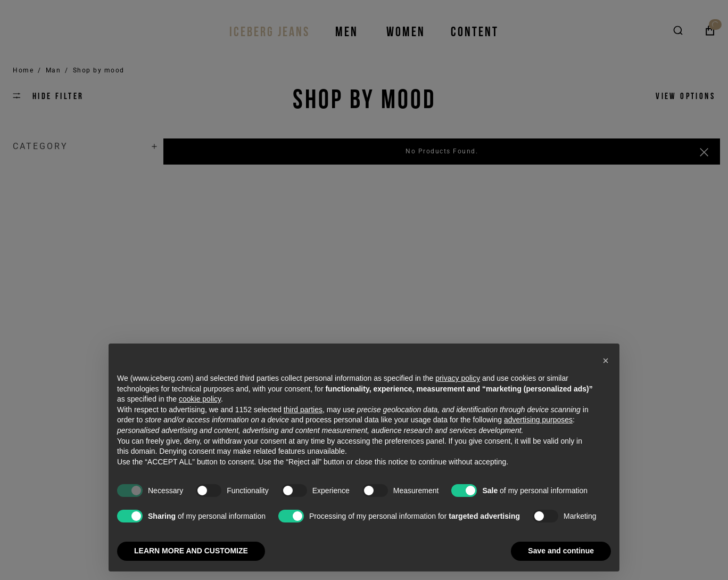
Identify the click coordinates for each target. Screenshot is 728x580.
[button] (606, 361)
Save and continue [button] (561, 551)
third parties (303, 410)
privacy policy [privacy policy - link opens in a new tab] (458, 378)
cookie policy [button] (200, 399)
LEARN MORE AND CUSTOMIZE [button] (191, 551)
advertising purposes (538, 420)
